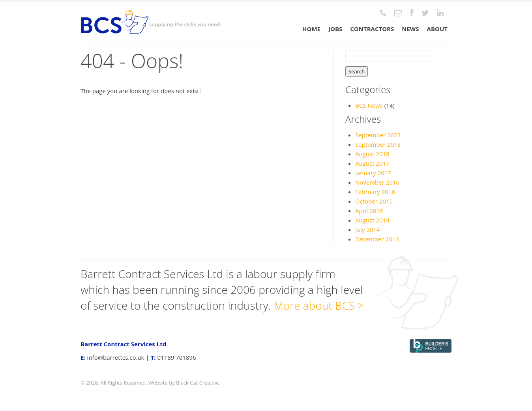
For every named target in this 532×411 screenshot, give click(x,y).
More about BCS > (319, 305)
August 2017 (372, 163)
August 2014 (372, 220)
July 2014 (368, 230)
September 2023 (378, 135)
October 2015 (374, 201)
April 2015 (369, 211)
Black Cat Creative (198, 383)
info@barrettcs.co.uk (116, 357)
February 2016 (375, 192)
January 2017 (373, 173)
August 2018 (372, 154)
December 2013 (377, 239)
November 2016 (377, 182)
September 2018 (378, 144)
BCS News (369, 105)
